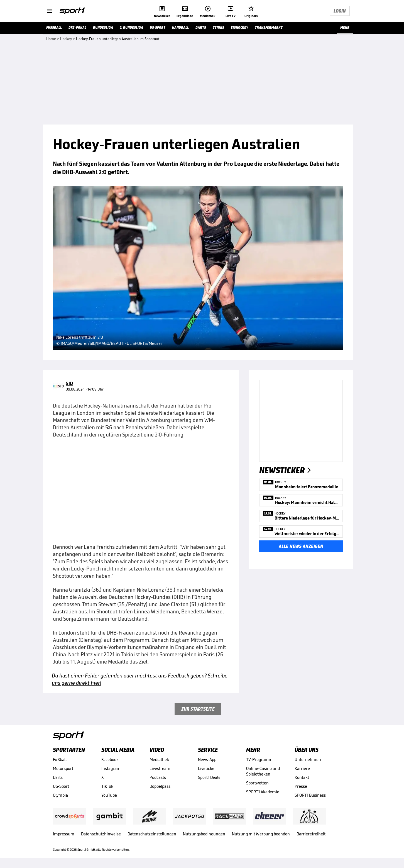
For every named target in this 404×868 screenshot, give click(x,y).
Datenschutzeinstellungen (152, 834)
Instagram (111, 768)
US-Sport (61, 786)
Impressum (64, 834)
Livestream (160, 768)
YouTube (109, 795)
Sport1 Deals (209, 777)
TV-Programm (259, 760)
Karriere (302, 768)
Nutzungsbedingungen (204, 834)
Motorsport (63, 768)
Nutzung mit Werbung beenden (261, 834)
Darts (58, 777)
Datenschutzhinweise (101, 834)
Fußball (60, 760)
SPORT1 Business (310, 795)
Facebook (110, 760)
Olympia (60, 795)
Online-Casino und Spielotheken (263, 771)
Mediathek (159, 760)
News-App (207, 760)
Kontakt (302, 777)
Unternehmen (308, 760)
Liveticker (207, 768)
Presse (301, 786)
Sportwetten (257, 783)
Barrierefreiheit (311, 834)
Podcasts (158, 777)
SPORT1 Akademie (263, 792)
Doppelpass (160, 786)
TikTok (107, 786)
